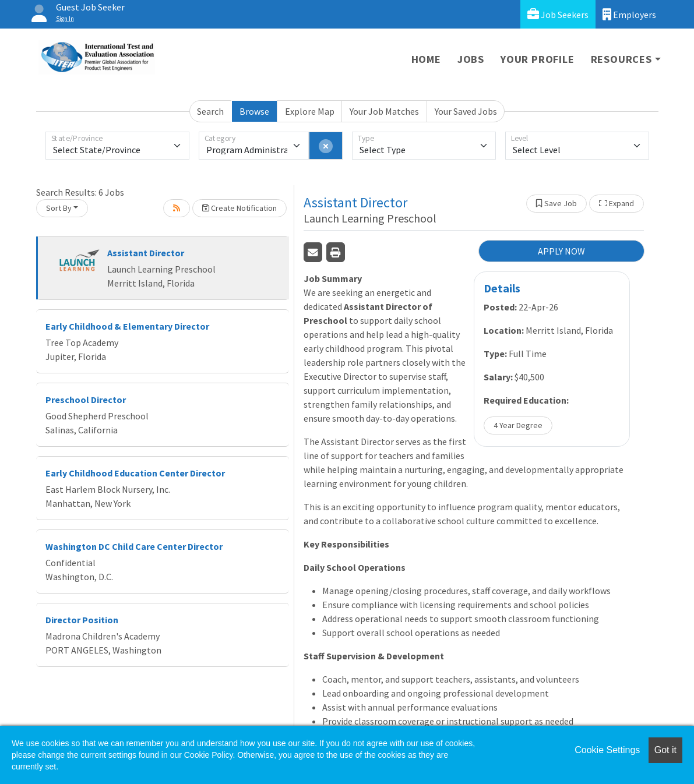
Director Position (82, 620)
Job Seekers (558, 14)
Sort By (59, 208)
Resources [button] (621, 59)
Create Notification (239, 208)
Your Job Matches (384, 111)
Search (210, 111)
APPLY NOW (561, 251)
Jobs (471, 59)
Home (426, 59)
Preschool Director (86, 400)
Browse (254, 111)
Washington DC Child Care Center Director (134, 546)
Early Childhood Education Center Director (135, 473)
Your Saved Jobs (466, 111)
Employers (629, 14)
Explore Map (310, 111)
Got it (665, 750)
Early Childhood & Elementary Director (127, 326)
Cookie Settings (607, 750)
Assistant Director (146, 253)
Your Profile (538, 59)
